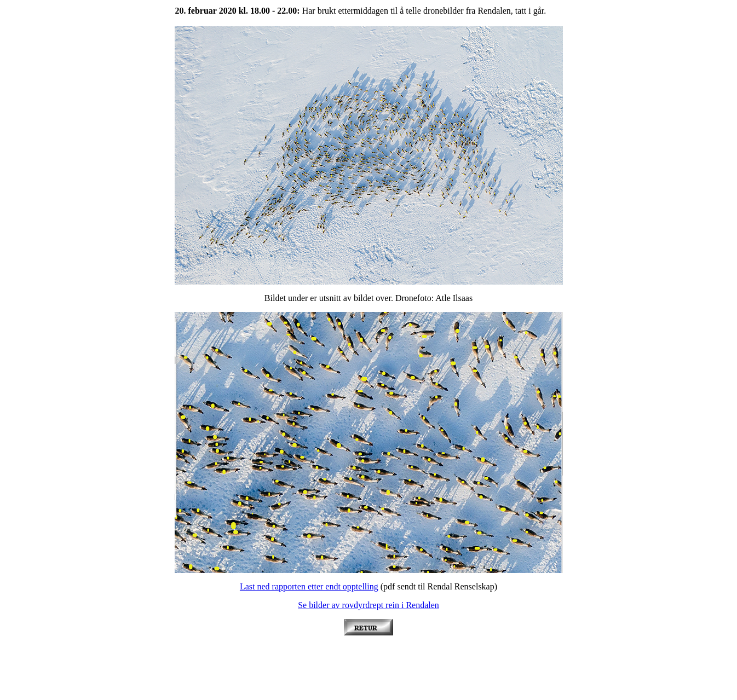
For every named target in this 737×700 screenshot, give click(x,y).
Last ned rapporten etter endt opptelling (309, 586)
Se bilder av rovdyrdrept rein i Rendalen (369, 605)
